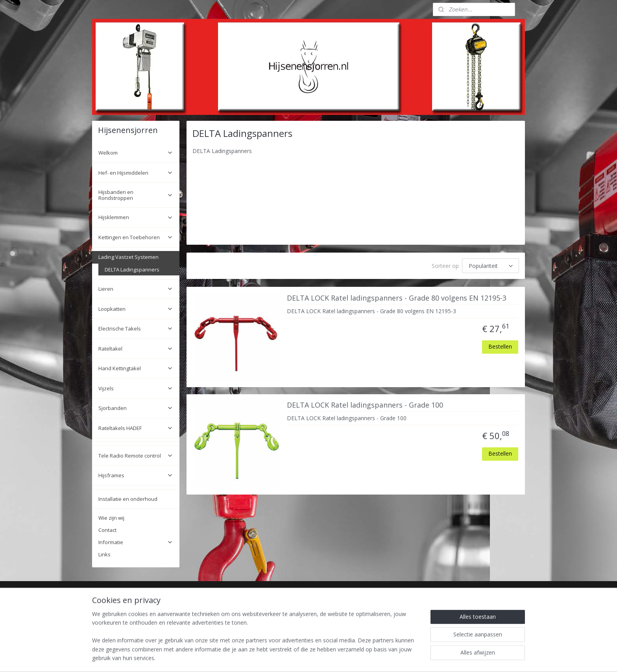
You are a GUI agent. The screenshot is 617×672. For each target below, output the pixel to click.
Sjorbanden (136, 408)
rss (298, 658)
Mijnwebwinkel (396, 658)
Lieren (136, 289)
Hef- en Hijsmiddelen (136, 173)
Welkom (136, 153)
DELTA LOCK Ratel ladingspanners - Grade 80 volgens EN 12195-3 (396, 298)
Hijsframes (136, 475)
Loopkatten (136, 309)
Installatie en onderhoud (128, 499)
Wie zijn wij (111, 518)
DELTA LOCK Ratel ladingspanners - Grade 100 (365, 405)
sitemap (281, 658)
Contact (107, 530)
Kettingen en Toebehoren (136, 237)
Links (104, 554)
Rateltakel (136, 349)
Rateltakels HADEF (136, 428)
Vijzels (136, 388)
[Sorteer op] (490, 266)
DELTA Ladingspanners (132, 270)
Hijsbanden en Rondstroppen (136, 195)
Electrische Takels (136, 329)
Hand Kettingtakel (136, 368)
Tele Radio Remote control (136, 456)
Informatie (136, 542)
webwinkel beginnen (328, 658)
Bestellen (500, 346)
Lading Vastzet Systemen (136, 257)
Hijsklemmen (136, 217)
